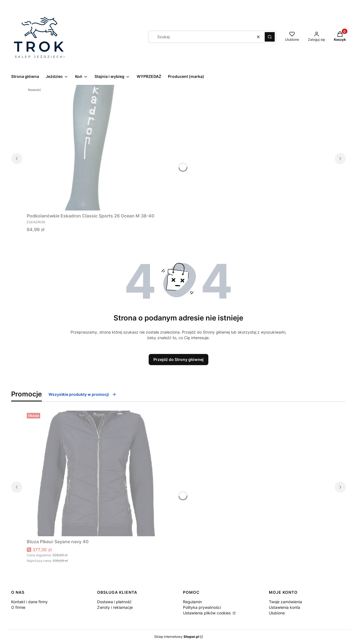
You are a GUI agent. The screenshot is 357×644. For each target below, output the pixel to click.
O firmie (18, 607)
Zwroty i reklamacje (115, 607)
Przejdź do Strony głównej (178, 359)
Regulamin (192, 602)
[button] (270, 37)
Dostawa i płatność (114, 602)
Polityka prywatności (202, 607)
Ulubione (277, 613)
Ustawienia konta (284, 607)
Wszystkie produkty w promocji (82, 394)
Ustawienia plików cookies (207, 613)
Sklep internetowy (177, 637)
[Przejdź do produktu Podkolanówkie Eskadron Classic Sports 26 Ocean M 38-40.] (97, 148)
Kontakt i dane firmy (29, 602)
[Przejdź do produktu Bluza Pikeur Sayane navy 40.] (97, 473)
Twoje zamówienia (285, 602)
